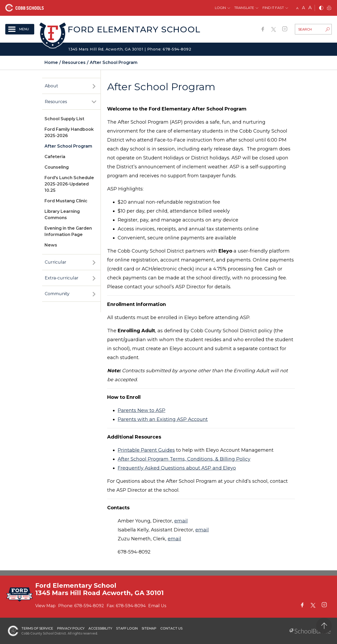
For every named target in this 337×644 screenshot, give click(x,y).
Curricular (56, 262)
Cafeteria (55, 157)
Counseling (57, 167)
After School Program (68, 146)
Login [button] (220, 8)
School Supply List (64, 119)
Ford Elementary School (134, 29)
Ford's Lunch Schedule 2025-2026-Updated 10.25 (69, 184)
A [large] (310, 8)
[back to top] (324, 626)
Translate (244, 8)
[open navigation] (20, 29)
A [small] (297, 8)
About (51, 86)
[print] (329, 8)
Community (57, 294)
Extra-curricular (62, 278)
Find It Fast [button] (273, 8)
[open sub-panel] (94, 86)
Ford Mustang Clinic (66, 201)
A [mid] (303, 8)
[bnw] (321, 8)
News (51, 245)
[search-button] (328, 30)
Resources (56, 102)
